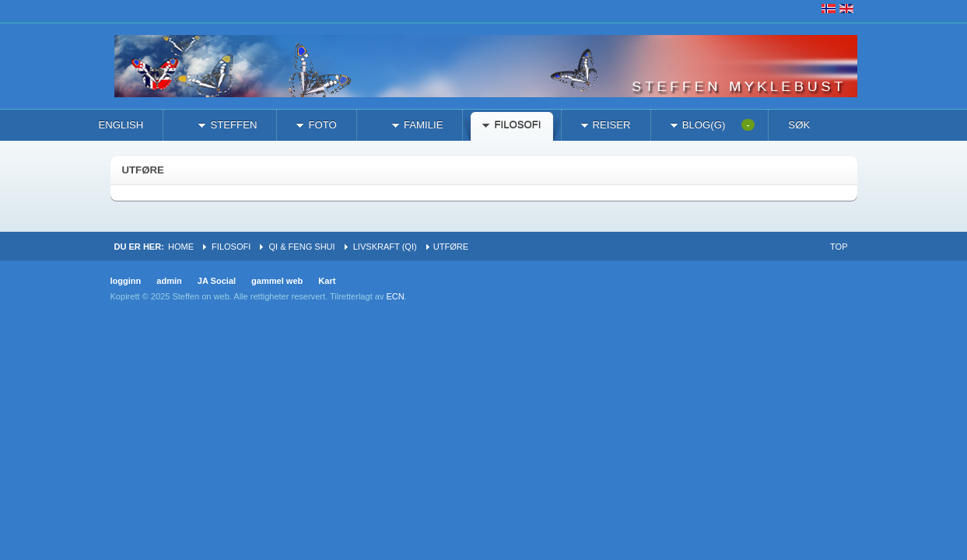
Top (839, 247)
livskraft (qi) (385, 247)
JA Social (217, 281)
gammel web (277, 281)
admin (169, 281)
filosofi (231, 247)
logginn (126, 281)
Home (181, 247)
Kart (327, 281)
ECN (395, 296)
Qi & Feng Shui (301, 247)
